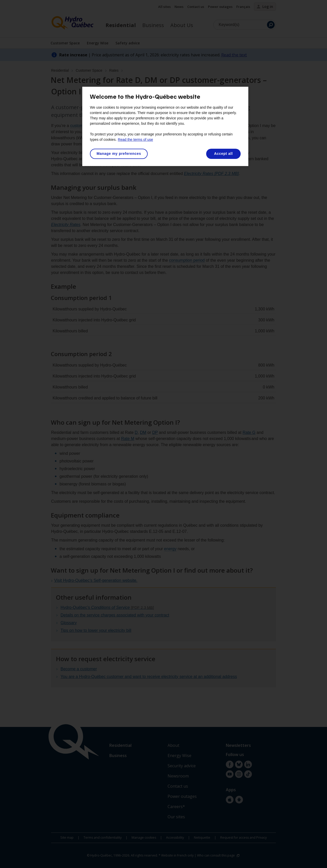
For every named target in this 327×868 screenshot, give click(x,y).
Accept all (223, 154)
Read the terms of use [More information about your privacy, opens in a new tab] (135, 140)
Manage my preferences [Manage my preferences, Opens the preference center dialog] (119, 154)
